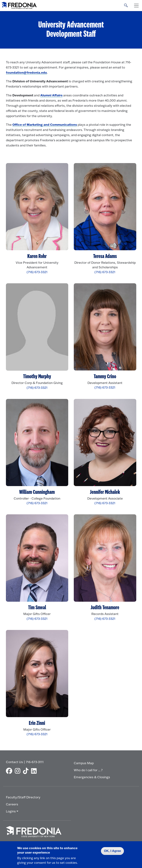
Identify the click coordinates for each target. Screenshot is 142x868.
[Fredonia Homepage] (19, 5)
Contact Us (14, 762)
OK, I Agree (112, 851)
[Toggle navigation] (136, 6)
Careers (12, 804)
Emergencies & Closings (92, 777)
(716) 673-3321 (37, 272)
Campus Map (84, 763)
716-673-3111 (35, 762)
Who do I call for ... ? (88, 770)
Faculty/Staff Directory (23, 797)
